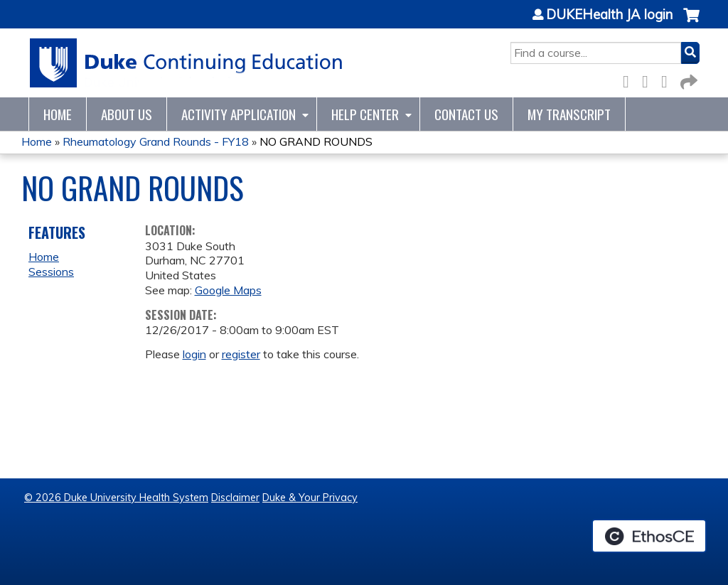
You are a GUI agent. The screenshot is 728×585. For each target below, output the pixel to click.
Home (58, 114)
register (241, 354)
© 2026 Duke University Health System (116, 498)
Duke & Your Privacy (310, 498)
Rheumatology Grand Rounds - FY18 (156, 141)
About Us (127, 114)
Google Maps (228, 290)
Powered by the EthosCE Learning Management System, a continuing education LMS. (649, 536)
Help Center (365, 114)
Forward (687, 79)
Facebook (630, 79)
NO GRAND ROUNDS (316, 141)
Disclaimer (235, 498)
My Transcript (569, 114)
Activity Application (239, 114)
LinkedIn (668, 79)
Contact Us (466, 114)
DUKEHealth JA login (609, 15)
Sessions (51, 272)
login (194, 354)
